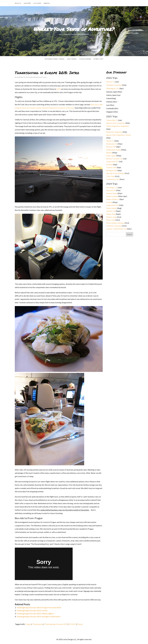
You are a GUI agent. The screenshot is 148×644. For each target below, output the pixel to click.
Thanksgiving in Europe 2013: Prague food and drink (39, 607)
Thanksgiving (38, 624)
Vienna (80, 624)
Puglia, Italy (111, 214)
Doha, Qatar (111, 156)
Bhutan (109, 153)
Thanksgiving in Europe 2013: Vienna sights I (35, 613)
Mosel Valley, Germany (115, 223)
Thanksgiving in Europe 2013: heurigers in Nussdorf (38, 616)
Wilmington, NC (113, 88)
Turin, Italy (110, 176)
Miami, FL (110, 141)
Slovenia (110, 164)
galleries (47, 3)
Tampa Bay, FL (112, 120)
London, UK (111, 211)
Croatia (109, 202)
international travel (55, 59)
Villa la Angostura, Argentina (118, 126)
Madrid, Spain (112, 193)
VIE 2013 (72, 624)
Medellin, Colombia (114, 85)
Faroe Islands (112, 208)
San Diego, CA (112, 187)
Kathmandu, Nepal (114, 150)
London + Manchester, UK (117, 229)
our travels (37, 3)
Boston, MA (111, 147)
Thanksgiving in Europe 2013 (56, 624)
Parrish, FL (110, 82)
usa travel (72, 59)
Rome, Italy (111, 220)
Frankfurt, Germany (114, 226)
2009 (59, 89)
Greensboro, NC (113, 179)
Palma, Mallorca (113, 199)
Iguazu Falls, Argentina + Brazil (119, 135)
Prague (28, 624)
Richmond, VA (112, 144)
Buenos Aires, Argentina (116, 123)
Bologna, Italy (112, 170)
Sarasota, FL (111, 190)
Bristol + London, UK (115, 159)
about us (18, 3)
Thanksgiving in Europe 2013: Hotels (32, 610)
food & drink (85, 59)
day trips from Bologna (115, 173)
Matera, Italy (111, 217)
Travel (44, 77)
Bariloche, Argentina (114, 132)
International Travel (36, 77)
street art (98, 59)
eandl (18, 77)
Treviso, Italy (111, 167)
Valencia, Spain (112, 196)
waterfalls (27, 3)
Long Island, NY (112, 161)
